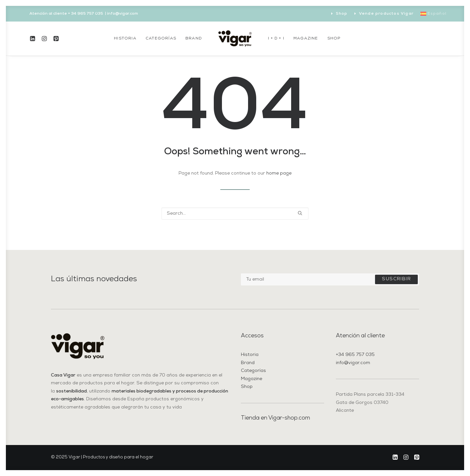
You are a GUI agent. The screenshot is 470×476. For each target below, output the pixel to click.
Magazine (306, 38)
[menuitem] (339, 14)
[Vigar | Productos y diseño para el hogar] (235, 38)
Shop (342, 14)
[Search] (235, 214)
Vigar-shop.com (289, 418)
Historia (125, 38)
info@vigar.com (353, 363)
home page (279, 173)
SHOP (334, 38)
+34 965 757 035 (355, 355)
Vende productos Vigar (386, 14)
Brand (194, 38)
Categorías (161, 38)
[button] (34, 38)
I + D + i (276, 38)
